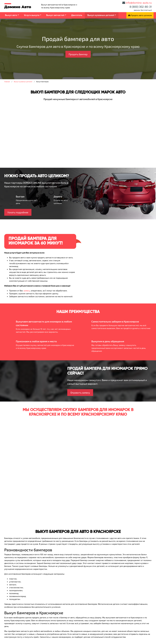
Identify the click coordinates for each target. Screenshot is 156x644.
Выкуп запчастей (55, 15)
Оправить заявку (80, 393)
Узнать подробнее (18, 212)
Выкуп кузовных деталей (101, 15)
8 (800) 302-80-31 (141, 7)
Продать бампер (78, 54)
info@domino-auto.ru (139, 3)
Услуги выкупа (32, 15)
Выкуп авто (11, 15)
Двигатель (77, 15)
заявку (27, 291)
